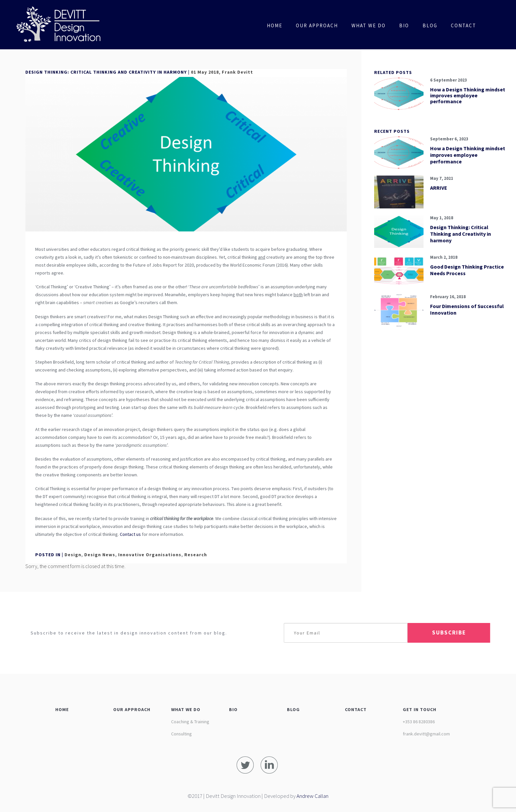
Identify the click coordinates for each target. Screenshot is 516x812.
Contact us (130, 534)
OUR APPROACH (132, 709)
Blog (430, 25)
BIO (233, 709)
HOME (62, 709)
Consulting (181, 734)
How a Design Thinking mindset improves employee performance (468, 95)
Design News (100, 555)
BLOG (293, 709)
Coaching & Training (190, 722)
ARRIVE (439, 188)
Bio (404, 25)
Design (73, 555)
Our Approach (317, 25)
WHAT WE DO (186, 709)
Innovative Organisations (150, 555)
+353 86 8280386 (419, 722)
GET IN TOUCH (420, 709)
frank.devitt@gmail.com (426, 734)
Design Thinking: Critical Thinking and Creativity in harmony (461, 234)
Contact (464, 25)
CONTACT (356, 709)
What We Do (369, 25)
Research (196, 555)
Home (275, 25)
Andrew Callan (312, 796)
